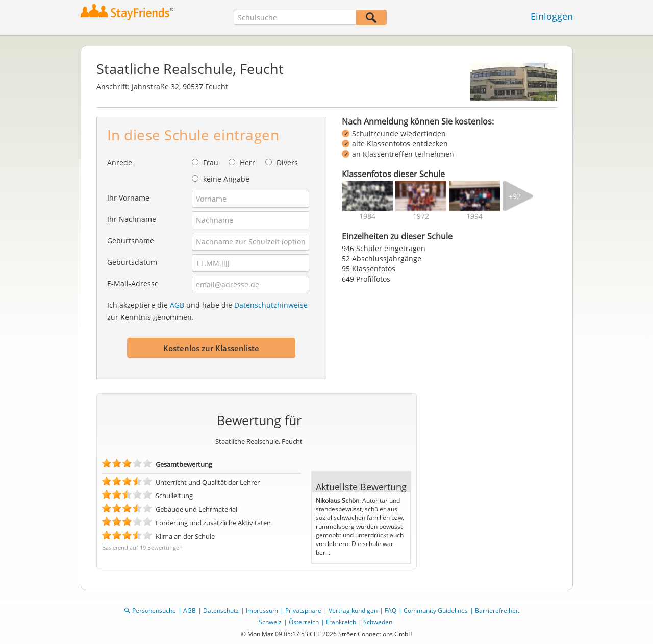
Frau (211, 163)
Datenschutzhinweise (271, 305)
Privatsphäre (303, 611)
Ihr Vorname (128, 198)
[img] (367, 196)
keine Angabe (226, 179)
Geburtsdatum (132, 262)
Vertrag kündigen (353, 611)
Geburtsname (131, 241)
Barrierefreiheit (497, 611)
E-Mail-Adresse (133, 283)
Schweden (378, 622)
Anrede (120, 163)
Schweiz (270, 622)
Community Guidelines (436, 611)
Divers (287, 163)
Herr (247, 163)
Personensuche (154, 611)
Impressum (262, 611)
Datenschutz (221, 611)
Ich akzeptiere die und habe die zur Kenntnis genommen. (207, 311)
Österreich (304, 622)
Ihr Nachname (132, 219)
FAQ (391, 611)
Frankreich (341, 622)
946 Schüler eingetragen (384, 248)
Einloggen (552, 16)
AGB (177, 305)
